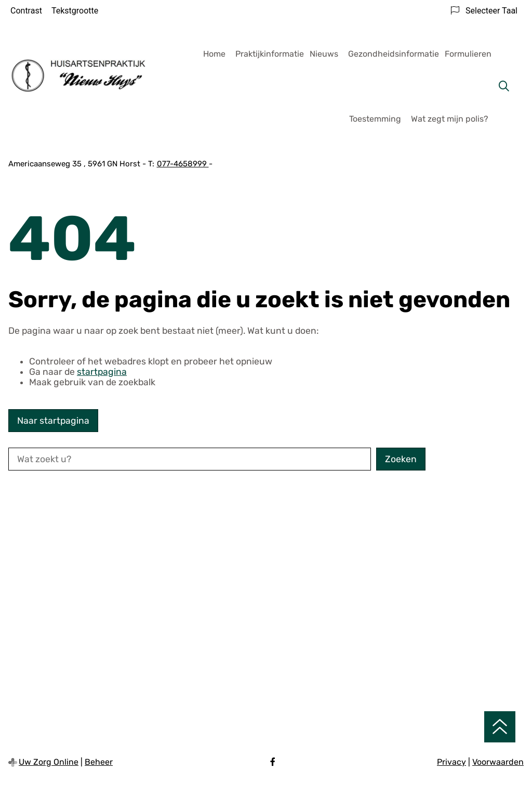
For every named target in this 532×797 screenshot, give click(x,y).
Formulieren (468, 54)
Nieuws (324, 54)
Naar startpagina (53, 421)
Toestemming (375, 119)
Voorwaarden (498, 762)
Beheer (99, 762)
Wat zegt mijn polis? (450, 119)
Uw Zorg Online (49, 762)
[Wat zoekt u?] (190, 459)
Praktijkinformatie (270, 54)
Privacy (451, 762)
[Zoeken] (504, 86)
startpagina (102, 372)
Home (214, 54)
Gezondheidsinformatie (394, 54)
